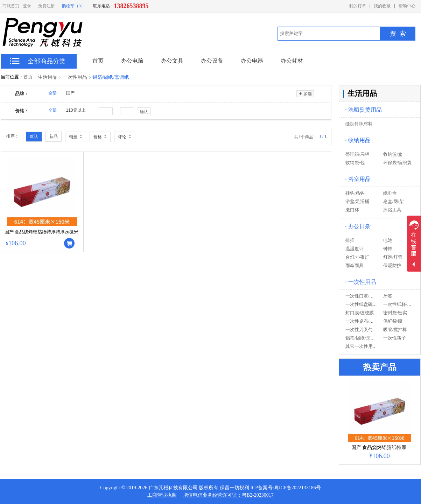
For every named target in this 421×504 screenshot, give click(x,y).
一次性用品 (75, 77)
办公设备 (212, 61)
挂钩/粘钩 (355, 193)
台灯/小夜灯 (357, 257)
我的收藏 (382, 6)
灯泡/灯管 (393, 257)
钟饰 (388, 249)
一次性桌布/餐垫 (362, 321)
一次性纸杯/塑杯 (400, 304)
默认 (34, 136)
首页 (28, 77)
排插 (350, 240)
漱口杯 (352, 210)
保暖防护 (392, 265)
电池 (388, 240)
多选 (305, 94)
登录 (27, 6)
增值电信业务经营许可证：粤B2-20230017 (228, 495)
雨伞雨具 (355, 265)
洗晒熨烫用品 (364, 110)
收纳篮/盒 (393, 154)
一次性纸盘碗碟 (361, 304)
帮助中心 (407, 6)
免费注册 (47, 6)
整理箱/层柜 (357, 154)
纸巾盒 (390, 193)
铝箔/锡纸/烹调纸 (111, 77)
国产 (70, 93)
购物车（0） (73, 6)
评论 (125, 137)
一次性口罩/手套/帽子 (367, 296)
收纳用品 (358, 140)
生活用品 (48, 77)
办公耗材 (292, 61)
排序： (13, 136)
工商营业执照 (162, 495)
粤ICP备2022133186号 (297, 488)
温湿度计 (355, 249)
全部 (52, 93)
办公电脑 (132, 61)
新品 (54, 136)
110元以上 (76, 110)
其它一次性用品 (361, 346)
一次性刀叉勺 (359, 330)
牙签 (388, 296)
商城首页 (11, 6)
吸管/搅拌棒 (395, 330)
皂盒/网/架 (394, 201)
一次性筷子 (395, 338)
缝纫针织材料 (359, 124)
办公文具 (172, 61)
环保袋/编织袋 (398, 163)
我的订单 (358, 6)
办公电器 (252, 61)
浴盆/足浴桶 (357, 201)
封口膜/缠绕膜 (360, 313)
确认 (144, 112)
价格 (100, 137)
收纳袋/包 (355, 163)
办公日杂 (358, 226)
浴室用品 (358, 179)
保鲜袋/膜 (393, 321)
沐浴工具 (392, 210)
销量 (76, 137)
